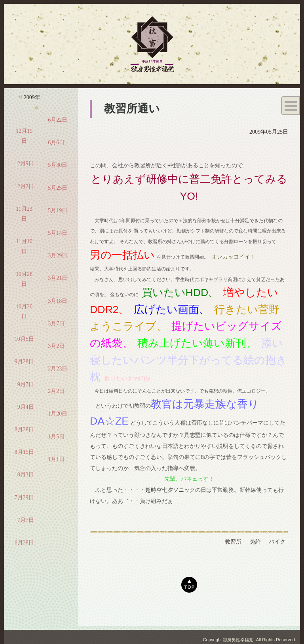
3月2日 (56, 346)
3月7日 (56, 324)
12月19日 (24, 136)
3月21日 (58, 278)
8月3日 (26, 475)
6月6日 (56, 143)
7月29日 (24, 498)
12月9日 (24, 163)
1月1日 (56, 459)
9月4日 (26, 407)
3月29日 (58, 256)
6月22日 (58, 120)
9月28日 (24, 362)
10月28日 (24, 279)
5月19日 (58, 211)
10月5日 (24, 339)
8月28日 (24, 430)
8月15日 (24, 452)
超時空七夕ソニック (170, 490)
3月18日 (58, 301)
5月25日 (58, 188)
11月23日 (24, 214)
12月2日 (24, 186)
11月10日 (24, 246)
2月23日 (58, 369)
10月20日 (24, 312)
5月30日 (58, 165)
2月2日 (56, 391)
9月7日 (26, 384)
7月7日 (26, 520)
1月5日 (56, 437)
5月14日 (58, 233)
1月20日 (58, 414)
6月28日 (24, 543)
